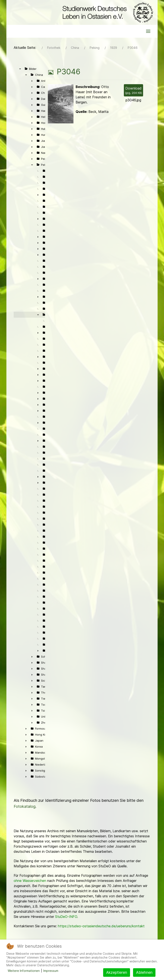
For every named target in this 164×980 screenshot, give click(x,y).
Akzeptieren (117, 972)
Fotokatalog (25, 806)
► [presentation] (32, 81)
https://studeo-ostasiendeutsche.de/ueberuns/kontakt (101, 926)
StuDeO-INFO (66, 917)
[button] (148, 31)
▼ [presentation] (20, 69)
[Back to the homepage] (107, 12)
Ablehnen (144, 972)
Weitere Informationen (24, 971)
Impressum (51, 971)
